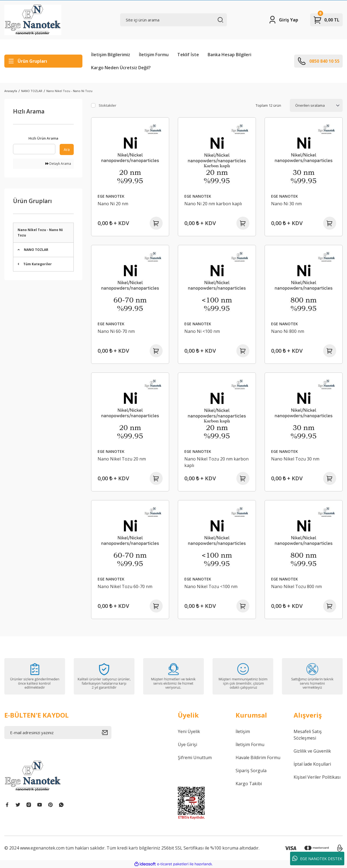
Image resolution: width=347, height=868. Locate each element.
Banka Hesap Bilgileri (229, 55)
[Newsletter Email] (58, 733)
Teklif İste (188, 55)
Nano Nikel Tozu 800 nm (296, 586)
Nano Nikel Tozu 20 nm (122, 459)
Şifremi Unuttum (195, 757)
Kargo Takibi (249, 784)
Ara (67, 149)
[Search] (174, 20)
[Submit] (107, 733)
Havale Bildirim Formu (258, 757)
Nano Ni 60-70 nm (116, 331)
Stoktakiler (107, 105)
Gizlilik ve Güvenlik (312, 751)
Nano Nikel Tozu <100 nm (211, 586)
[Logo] (33, 20)
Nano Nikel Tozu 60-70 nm (125, 586)
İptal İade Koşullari (312, 764)
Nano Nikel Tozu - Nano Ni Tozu (69, 91)
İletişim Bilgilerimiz (111, 55)
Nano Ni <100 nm (202, 331)
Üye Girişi (187, 744)
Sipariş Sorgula (251, 771)
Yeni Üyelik (189, 731)
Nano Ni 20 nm (113, 204)
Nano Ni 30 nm (286, 204)
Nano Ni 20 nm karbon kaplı (213, 204)
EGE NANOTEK (111, 196)
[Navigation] (43, 61)
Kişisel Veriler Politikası (317, 777)
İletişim (243, 731)
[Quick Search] (34, 149)
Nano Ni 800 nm (288, 331)
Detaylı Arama (58, 164)
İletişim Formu (154, 55)
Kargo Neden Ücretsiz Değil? (121, 68)
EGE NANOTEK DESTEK (317, 858)
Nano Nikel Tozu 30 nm (295, 459)
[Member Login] (283, 20)
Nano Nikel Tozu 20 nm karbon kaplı (216, 462)
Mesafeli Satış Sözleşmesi (308, 735)
